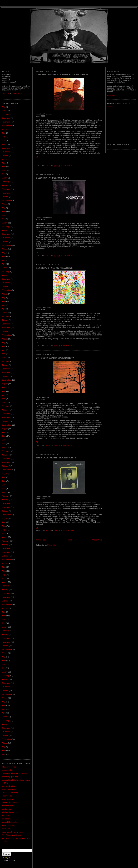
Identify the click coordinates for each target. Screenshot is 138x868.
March (4, 111)
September (6, 126)
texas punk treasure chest (12, 832)
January (5, 185)
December (6, 118)
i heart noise (7, 796)
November (6, 122)
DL (37, 157)
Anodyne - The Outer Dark (53, 178)
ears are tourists (8, 786)
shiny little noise (8, 825)
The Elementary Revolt (11, 835)
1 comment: (67, 166)
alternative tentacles (10, 767)
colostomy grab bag (10, 777)
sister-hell (6, 829)
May (4, 137)
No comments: (68, 346)
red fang (5, 815)
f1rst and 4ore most (10, 793)
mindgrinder (7, 809)
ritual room (6, 819)
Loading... (111, 106)
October (5, 156)
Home (69, 540)
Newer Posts (41, 540)
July (3, 107)
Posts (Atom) (53, 545)
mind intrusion (8, 806)
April (4, 140)
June (4, 167)
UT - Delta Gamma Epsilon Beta (55, 358)
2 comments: (68, 256)
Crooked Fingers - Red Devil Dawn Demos (62, 75)
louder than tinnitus (10, 802)
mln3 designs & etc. (10, 812)
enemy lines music (9, 789)
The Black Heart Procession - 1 (56, 458)
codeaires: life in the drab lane (14, 773)
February (5, 114)
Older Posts (97, 540)
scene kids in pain (9, 822)
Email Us (5, 94)
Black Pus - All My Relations (54, 268)
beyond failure (8, 770)
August (5, 129)
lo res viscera (7, 799)
